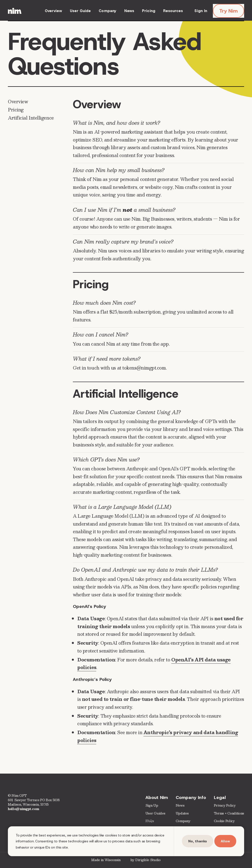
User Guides (155, 813)
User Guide (80, 11)
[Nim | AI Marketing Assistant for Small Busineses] (15, 11)
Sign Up (152, 806)
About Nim (157, 797)
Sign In (201, 11)
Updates (182, 813)
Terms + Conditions (229, 813)
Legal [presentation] (220, 797)
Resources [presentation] (173, 11)
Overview (53, 11)
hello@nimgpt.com (24, 809)
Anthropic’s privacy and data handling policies (158, 736)
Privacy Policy (225, 806)
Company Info (191, 797)
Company (108, 11)
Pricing (149, 11)
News (129, 11)
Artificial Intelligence (31, 118)
